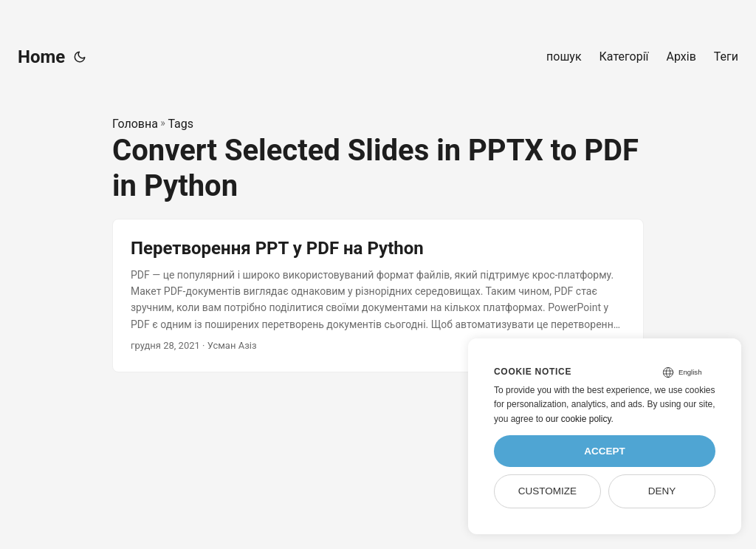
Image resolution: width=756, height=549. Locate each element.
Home (41, 57)
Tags (181, 124)
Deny (662, 491)
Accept (605, 451)
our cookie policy (578, 419)
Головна (135, 124)
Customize (547, 491)
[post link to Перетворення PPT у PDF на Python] (378, 296)
